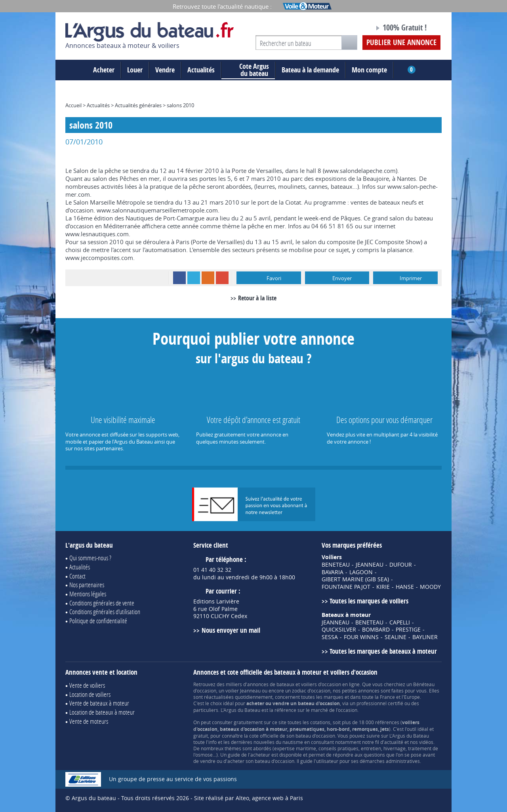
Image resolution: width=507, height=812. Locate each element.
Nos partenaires (87, 585)
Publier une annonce (401, 42)
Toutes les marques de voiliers (369, 601)
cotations (320, 722)
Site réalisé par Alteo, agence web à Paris (249, 798)
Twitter (194, 278)
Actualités (201, 70)
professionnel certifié (380, 703)
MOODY (430, 587)
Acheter (104, 70)
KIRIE (383, 587)
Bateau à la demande (310, 70)
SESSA (330, 637)
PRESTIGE (408, 630)
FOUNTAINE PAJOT (346, 587)
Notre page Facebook (353, 29)
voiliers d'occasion (321, 684)
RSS (208, 278)
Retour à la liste (257, 298)
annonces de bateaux (271, 684)
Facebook (179, 278)
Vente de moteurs (89, 721)
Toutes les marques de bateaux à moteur (383, 651)
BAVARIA (333, 572)
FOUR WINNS (361, 637)
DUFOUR (401, 565)
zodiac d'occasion (311, 691)
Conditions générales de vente (102, 603)
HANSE (405, 587)
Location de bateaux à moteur (102, 712)
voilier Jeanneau (243, 691)
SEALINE (395, 637)
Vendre (165, 70)
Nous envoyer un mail (231, 630)
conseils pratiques (338, 748)
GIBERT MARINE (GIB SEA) (355, 579)
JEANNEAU (370, 565)
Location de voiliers (90, 694)
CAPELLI (400, 622)
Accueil (73, 105)
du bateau (248, 70)
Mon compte (369, 70)
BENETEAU (336, 565)
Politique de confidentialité (98, 621)
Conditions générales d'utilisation (105, 612)
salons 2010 (180, 105)
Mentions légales (88, 594)
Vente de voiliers (87, 685)
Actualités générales (138, 105)
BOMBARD (376, 630)
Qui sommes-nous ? (90, 558)
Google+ (222, 278)
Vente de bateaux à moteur (99, 703)
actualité (394, 742)
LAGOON (361, 572)
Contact (77, 576)
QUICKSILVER (339, 630)
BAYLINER (425, 637)
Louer (135, 70)
